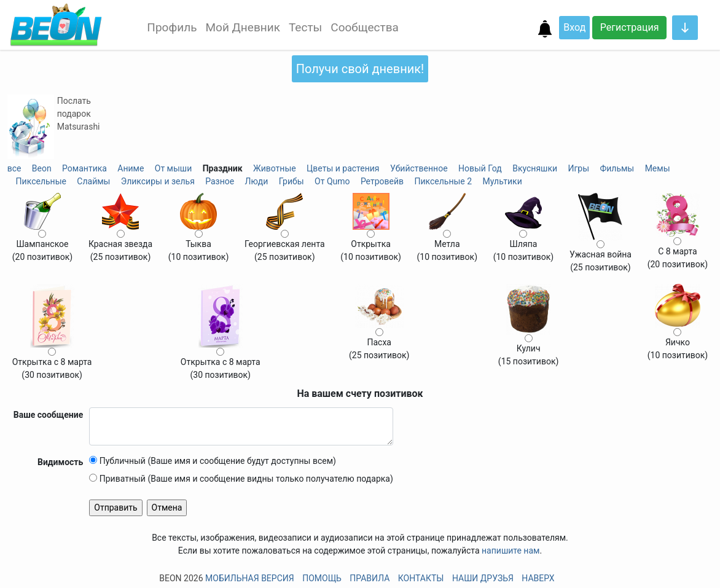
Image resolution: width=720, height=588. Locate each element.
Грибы (292, 181)
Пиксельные (41, 181)
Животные (275, 168)
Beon (42, 168)
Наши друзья (483, 578)
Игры (578, 168)
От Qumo (332, 181)
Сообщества (365, 27)
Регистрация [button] (630, 27)
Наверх (538, 578)
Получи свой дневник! (360, 69)
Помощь (322, 578)
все (14, 168)
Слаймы (93, 181)
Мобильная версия (250, 578)
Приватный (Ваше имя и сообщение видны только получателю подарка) (241, 479)
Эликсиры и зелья (158, 181)
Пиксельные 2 (443, 181)
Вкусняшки (535, 168)
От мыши (174, 168)
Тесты (305, 27)
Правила (370, 578)
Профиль (172, 27)
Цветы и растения (343, 168)
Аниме (131, 168)
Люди (257, 181)
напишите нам (511, 551)
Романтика (84, 168)
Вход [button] (574, 27)
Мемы (658, 168)
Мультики (503, 181)
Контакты (421, 578)
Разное (220, 181)
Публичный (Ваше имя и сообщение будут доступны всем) (213, 461)
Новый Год (480, 168)
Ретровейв (382, 181)
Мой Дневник (242, 27)
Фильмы (617, 168)
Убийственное (419, 168)
